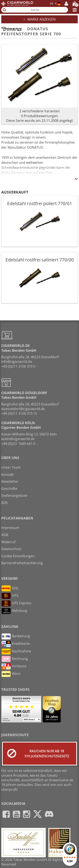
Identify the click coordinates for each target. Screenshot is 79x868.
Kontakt (7, 475)
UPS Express (16, 603)
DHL (10, 588)
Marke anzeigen (40, 19)
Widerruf (8, 542)
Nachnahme (16, 652)
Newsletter (10, 481)
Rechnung (15, 659)
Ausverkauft (15, 192)
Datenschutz (11, 549)
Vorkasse (14, 666)
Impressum (10, 528)
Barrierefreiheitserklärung (22, 563)
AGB (5, 535)
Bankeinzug (16, 636)
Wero (11, 674)
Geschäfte (9, 489)
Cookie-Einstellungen (18, 556)
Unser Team (11, 467)
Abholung (14, 611)
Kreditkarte (15, 644)
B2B (4, 503)
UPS (10, 596)
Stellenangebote (14, 496)
